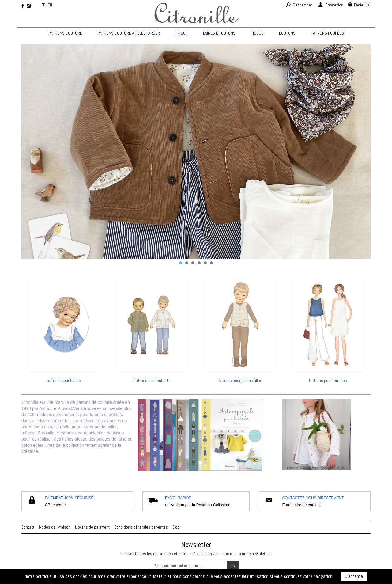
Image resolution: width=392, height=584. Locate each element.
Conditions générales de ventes (141, 527)
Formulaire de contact (301, 505)
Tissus (257, 33)
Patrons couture (65, 33)
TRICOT (181, 33)
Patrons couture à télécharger (129, 33)
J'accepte (354, 576)
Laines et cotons (219, 33)
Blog (176, 527)
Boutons (287, 33)
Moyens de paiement (92, 527)
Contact (28, 527)
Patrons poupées (327, 33)
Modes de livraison (55, 527)
